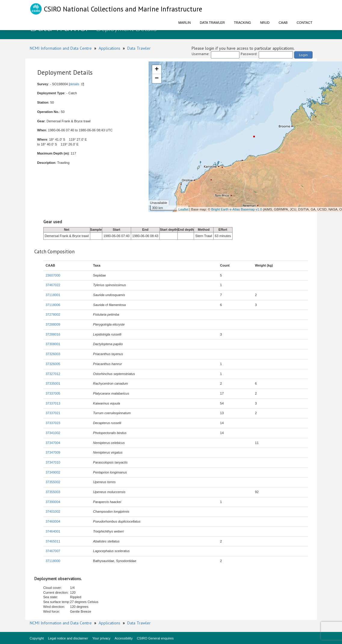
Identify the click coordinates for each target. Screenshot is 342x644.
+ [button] (157, 70)
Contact (304, 23)
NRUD (265, 23)
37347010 (53, 462)
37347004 (53, 443)
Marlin (185, 23)
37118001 (53, 295)
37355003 (53, 492)
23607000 (53, 275)
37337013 (53, 403)
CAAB (283, 23)
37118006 (53, 305)
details (75, 84)
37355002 (53, 482)
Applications (109, 48)
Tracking (243, 23)
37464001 (53, 531)
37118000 (53, 561)
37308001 (53, 344)
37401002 (53, 511)
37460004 (53, 521)
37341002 (53, 433)
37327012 (53, 374)
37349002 (53, 472)
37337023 (53, 423)
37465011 (53, 541)
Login (303, 55)
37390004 (53, 502)
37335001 (53, 383)
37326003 (53, 354)
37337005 (53, 393)
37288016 (53, 334)
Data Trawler (212, 23)
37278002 (53, 314)
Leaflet (183, 209)
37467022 (53, 285)
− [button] (157, 79)
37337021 (53, 413)
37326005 (53, 364)
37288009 (53, 324)
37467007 (53, 551)
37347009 (53, 452)
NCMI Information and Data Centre (61, 48)
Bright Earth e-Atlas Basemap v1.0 (237, 209)
